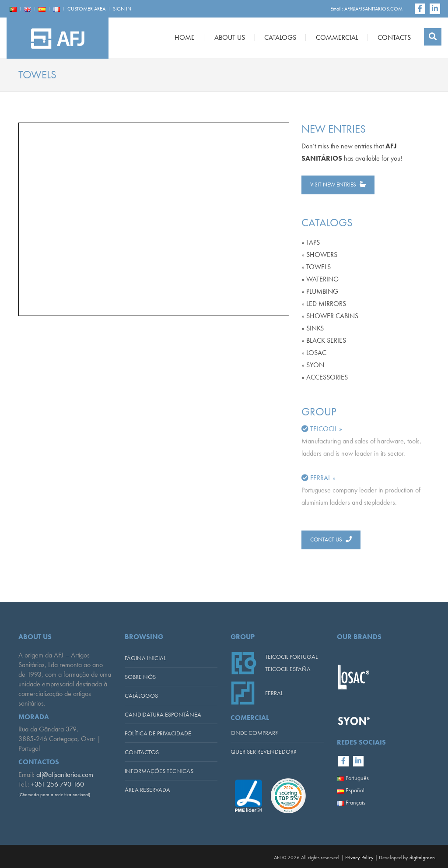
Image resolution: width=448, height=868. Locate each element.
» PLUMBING (320, 291)
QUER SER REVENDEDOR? (263, 752)
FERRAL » (323, 478)
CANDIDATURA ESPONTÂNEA (163, 714)
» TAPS (311, 242)
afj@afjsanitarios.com (65, 775)
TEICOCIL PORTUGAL (291, 657)
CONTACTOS (142, 752)
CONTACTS (394, 37)
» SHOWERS (319, 255)
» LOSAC (314, 353)
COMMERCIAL (337, 37)
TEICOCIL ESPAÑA (288, 669)
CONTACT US (331, 539)
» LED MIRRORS (324, 304)
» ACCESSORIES (325, 377)
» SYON (313, 365)
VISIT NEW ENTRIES (338, 184)
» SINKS (313, 328)
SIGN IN (122, 9)
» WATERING (320, 279)
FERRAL (274, 693)
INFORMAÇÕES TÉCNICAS (159, 771)
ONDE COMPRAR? (254, 733)
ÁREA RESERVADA (147, 790)
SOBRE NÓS (140, 677)
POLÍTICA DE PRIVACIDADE (158, 733)
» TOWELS (316, 267)
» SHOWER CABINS (330, 316)
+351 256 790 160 (58, 784)
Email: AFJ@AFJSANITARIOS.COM (366, 9)
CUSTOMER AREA (86, 9)
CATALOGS (280, 37)
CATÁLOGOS (141, 696)
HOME (185, 37)
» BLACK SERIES (324, 340)
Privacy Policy (359, 857)
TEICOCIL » (326, 429)
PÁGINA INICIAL (145, 658)
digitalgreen (422, 857)
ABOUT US (230, 37)
